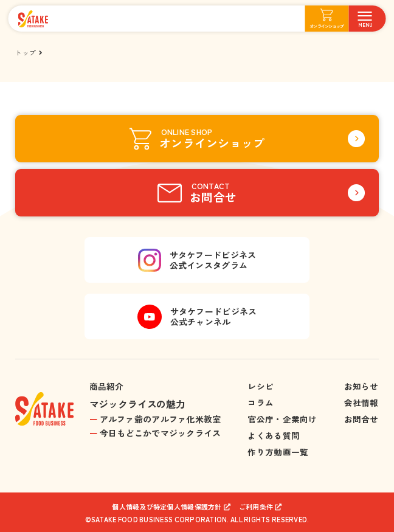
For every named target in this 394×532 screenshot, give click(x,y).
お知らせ (361, 386)
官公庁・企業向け (282, 419)
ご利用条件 (256, 507)
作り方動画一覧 (278, 452)
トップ (26, 52)
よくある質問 (274, 435)
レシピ (261, 386)
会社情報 (361, 402)
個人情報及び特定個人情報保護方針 (167, 507)
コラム (261, 402)
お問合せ (361, 419)
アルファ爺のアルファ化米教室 (161, 419)
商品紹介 (107, 386)
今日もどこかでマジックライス (161, 433)
